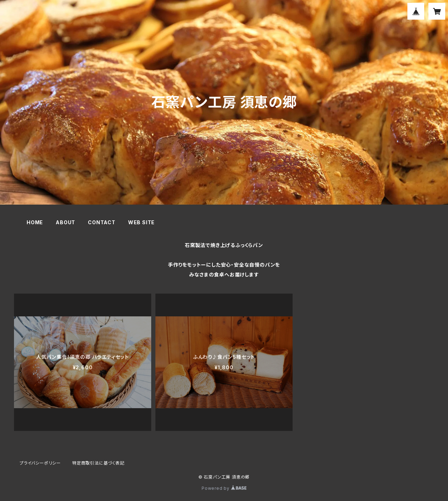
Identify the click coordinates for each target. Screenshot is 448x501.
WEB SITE (141, 222)
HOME (35, 222)
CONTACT (102, 222)
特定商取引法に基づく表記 (98, 463)
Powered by (224, 488)
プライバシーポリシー (40, 463)
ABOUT (65, 222)
